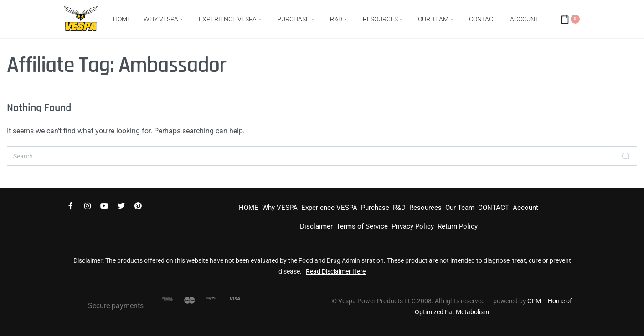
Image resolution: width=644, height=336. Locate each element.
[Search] (626, 156)
